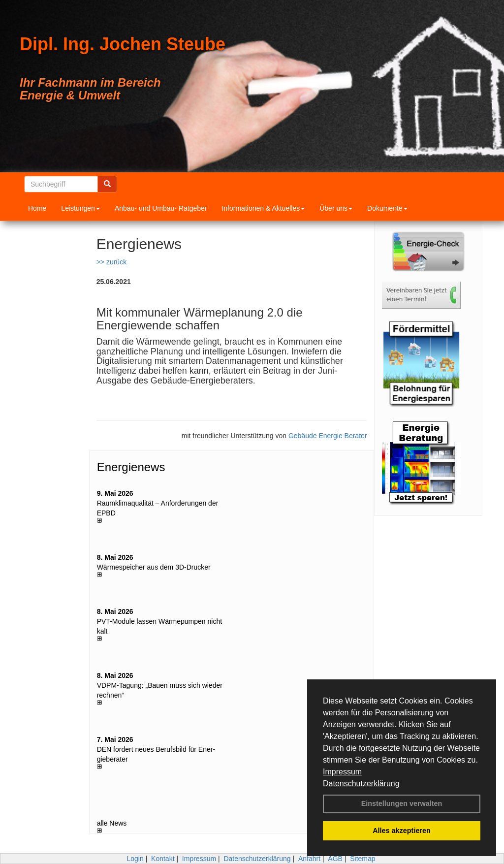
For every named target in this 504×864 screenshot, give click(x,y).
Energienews (131, 467)
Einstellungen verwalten (402, 803)
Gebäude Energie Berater (328, 436)
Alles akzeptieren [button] (402, 831)
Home (37, 208)
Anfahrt (309, 859)
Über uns (336, 208)
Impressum (342, 772)
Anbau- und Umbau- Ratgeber (161, 208)
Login (135, 859)
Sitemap (362, 859)
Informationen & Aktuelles (263, 208)
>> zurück (111, 262)
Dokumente (387, 208)
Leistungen (80, 208)
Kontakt (163, 859)
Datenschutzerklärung (361, 784)
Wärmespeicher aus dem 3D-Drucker (154, 567)
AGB (335, 859)
